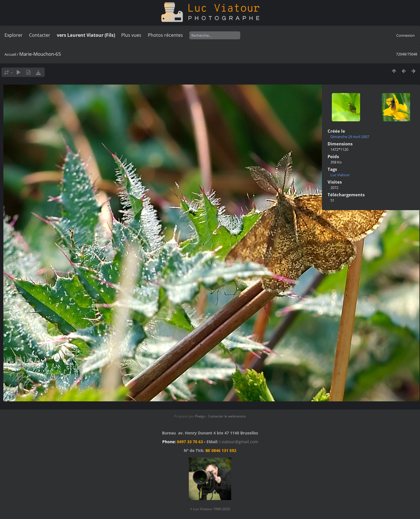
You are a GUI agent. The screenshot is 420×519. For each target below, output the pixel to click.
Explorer (14, 35)
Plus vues (131, 35)
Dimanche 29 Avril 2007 (350, 137)
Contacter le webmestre (227, 416)
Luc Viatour (340, 175)
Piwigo (200, 416)
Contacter (40, 35)
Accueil (10, 54)
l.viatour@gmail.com (239, 442)
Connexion (405, 35)
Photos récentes (165, 35)
